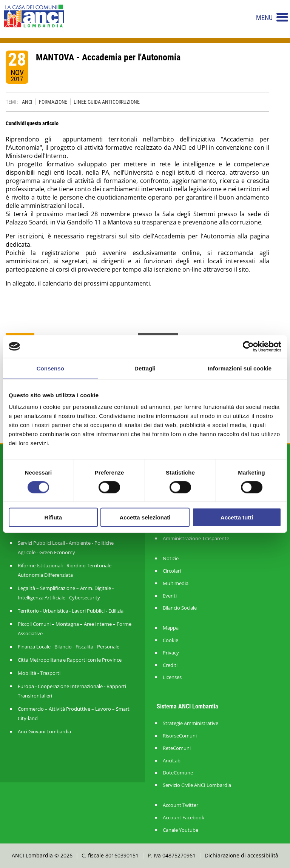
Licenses (172, 677)
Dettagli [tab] (145, 368)
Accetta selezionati (145, 517)
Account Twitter (180, 805)
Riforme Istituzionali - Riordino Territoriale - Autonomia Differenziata (66, 570)
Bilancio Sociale (180, 608)
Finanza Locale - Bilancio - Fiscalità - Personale (69, 647)
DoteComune (178, 773)
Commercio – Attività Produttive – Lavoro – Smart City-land (74, 714)
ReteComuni (177, 748)
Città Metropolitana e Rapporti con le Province (70, 660)
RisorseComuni (180, 736)
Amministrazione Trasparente (196, 538)
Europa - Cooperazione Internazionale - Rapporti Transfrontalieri (72, 691)
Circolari (172, 571)
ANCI (27, 102)
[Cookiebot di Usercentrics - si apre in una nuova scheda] (248, 346)
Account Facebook (184, 818)
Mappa (171, 628)
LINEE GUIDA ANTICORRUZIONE (106, 102)
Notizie (171, 558)
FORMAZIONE (53, 102)
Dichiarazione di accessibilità (241, 855)
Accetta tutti (237, 517)
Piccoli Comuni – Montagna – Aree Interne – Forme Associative (75, 629)
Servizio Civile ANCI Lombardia (197, 785)
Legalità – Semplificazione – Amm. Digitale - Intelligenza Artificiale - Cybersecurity (66, 593)
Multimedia (176, 583)
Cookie (170, 640)
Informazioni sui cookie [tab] (240, 368)
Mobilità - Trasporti (39, 673)
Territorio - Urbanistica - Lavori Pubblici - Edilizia (71, 611)
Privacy (171, 653)
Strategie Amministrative (191, 723)
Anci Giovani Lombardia (44, 731)
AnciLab (172, 761)
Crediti (170, 665)
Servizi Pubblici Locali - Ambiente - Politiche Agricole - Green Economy (66, 548)
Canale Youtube (180, 830)
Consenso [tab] (50, 368)
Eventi (170, 596)
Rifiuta (53, 517)
